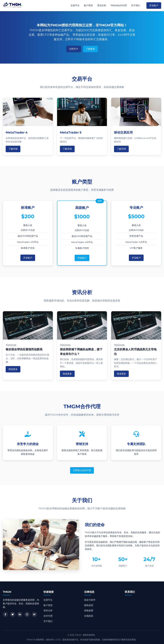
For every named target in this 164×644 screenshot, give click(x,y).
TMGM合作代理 (119, 5)
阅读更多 (13, 369)
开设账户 (154, 5)
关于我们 (136, 5)
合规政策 (89, 616)
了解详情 (13, 149)
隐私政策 (89, 605)
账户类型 (88, 5)
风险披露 (89, 611)
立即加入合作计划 (82, 470)
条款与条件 (90, 600)
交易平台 (75, 5)
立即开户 (74, 49)
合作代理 (48, 616)
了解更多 (90, 49)
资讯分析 (102, 5)
